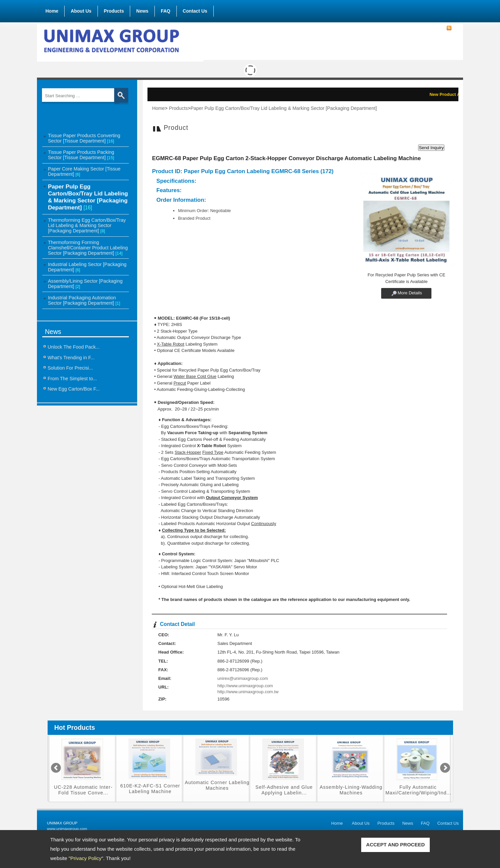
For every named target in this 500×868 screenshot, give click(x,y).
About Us (81, 10)
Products (114, 10)
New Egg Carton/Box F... (74, 389)
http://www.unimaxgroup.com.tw (248, 692)
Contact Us (195, 11)
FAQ (166, 11)
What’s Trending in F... (71, 358)
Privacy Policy (86, 858)
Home (52, 11)
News (142, 11)
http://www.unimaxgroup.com (245, 686)
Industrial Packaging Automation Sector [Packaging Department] (84, 300)
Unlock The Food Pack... (74, 347)
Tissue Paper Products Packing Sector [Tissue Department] (81, 155)
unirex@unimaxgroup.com (243, 678)
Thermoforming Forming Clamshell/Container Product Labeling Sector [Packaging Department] (88, 248)
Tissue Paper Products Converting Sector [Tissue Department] (84, 138)
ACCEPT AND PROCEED (395, 845)
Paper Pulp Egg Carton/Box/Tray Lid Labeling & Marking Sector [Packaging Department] (88, 197)
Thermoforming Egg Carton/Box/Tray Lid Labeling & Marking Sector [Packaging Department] (87, 225)
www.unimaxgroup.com (67, 829)
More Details (410, 293)
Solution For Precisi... (70, 368)
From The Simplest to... (72, 379)
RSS (449, 28)
